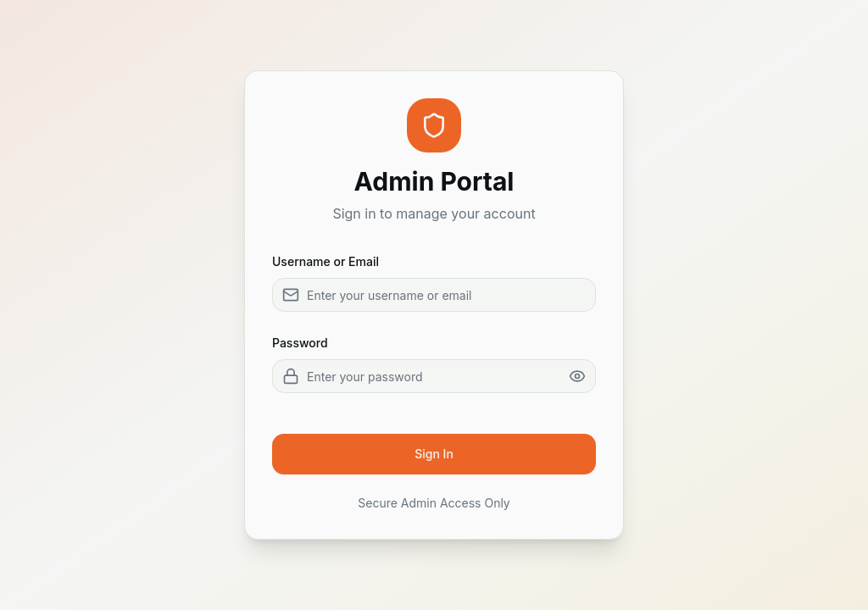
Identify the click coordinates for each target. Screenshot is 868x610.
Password (300, 343)
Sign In (434, 454)
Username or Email (325, 261)
